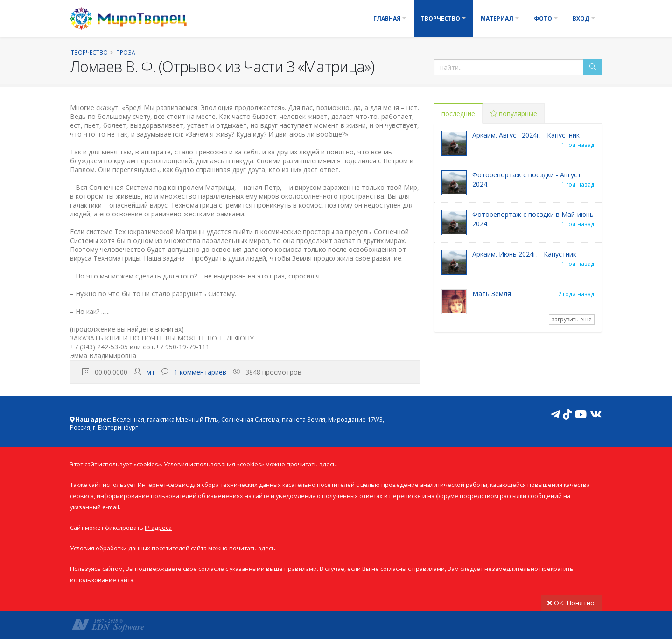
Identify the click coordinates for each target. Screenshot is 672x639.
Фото (543, 18)
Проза (126, 52)
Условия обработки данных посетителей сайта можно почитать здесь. (173, 548)
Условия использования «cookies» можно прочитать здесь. (251, 464)
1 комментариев (200, 372)
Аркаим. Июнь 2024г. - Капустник (524, 254)
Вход (581, 18)
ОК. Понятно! (572, 603)
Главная (387, 18)
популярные (514, 114)
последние (458, 114)
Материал (497, 18)
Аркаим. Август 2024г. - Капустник (526, 135)
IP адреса (158, 528)
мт (151, 372)
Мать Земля (492, 294)
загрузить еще (572, 319)
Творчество (441, 18)
